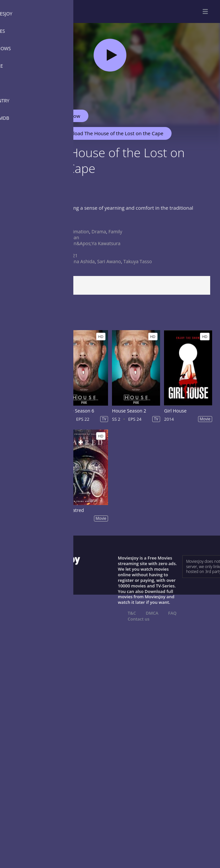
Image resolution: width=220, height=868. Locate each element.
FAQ (173, 613)
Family (115, 232)
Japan (73, 237)
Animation (78, 232)
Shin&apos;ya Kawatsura (94, 243)
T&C (132, 613)
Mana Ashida (81, 261)
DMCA (152, 613)
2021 (72, 255)
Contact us (139, 619)
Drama (99, 232)
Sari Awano (109, 261)
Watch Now (67, 116)
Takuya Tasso (138, 261)
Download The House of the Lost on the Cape (109, 133)
